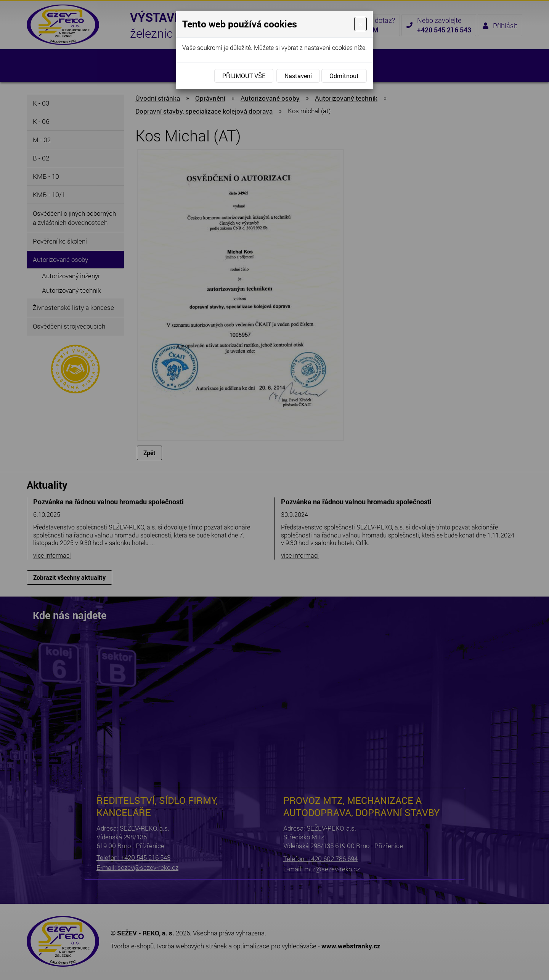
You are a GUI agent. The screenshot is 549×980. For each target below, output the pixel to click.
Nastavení (298, 76)
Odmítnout (344, 76)
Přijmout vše (244, 76)
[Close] (360, 24)
